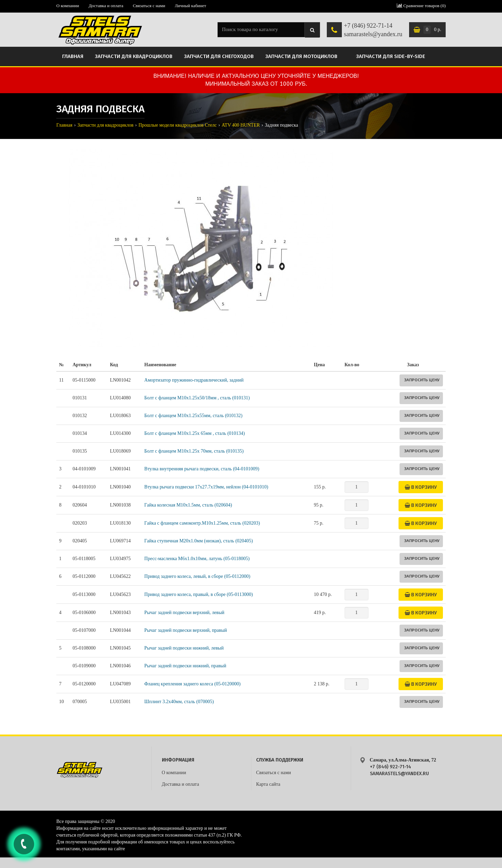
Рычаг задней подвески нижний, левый (184, 648)
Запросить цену (422, 380)
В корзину (421, 487)
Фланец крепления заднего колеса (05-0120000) (193, 684)
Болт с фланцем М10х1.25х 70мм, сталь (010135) (194, 451)
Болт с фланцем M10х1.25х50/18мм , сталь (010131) (197, 398)
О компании (68, 6)
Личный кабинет (191, 6)
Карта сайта (268, 784)
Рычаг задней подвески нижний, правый (185, 666)
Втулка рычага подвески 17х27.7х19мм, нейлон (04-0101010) (206, 487)
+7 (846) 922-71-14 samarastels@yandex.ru (373, 30)
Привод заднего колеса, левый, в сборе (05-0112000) (197, 576)
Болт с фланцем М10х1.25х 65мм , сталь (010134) (195, 433)
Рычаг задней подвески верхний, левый (185, 613)
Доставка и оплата (106, 6)
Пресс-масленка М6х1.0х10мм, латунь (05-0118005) (197, 559)
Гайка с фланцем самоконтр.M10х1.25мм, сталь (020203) (202, 523)
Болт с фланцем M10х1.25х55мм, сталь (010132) (193, 416)
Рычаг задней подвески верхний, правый (186, 630)
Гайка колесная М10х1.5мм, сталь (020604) (188, 505)
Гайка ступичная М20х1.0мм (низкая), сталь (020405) (199, 541)
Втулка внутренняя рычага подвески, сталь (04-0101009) (202, 469)
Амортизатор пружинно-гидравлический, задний (194, 380)
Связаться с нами (149, 6)
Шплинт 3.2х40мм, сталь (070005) (179, 702)
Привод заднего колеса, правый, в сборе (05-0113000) (199, 594)
